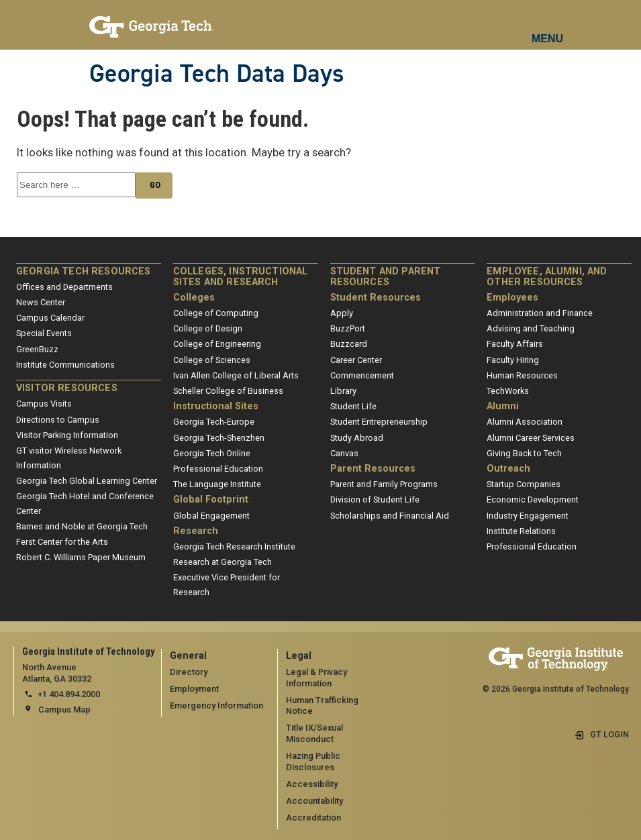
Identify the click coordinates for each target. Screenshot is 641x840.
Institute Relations (521, 531)
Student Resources (376, 298)
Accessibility (312, 784)
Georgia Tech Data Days (217, 73)
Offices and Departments (64, 287)
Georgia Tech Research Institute (234, 546)
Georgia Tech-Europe (214, 422)
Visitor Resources (67, 388)
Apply (342, 313)
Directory (189, 672)
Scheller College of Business (228, 391)
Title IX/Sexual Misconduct (314, 733)
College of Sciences (212, 360)
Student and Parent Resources (386, 277)
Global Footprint (211, 500)
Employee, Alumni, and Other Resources (547, 277)
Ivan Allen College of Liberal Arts (236, 375)
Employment (194, 689)
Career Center (356, 360)
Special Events (44, 333)
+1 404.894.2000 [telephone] (69, 694)
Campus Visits (44, 404)
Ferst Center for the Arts (62, 542)
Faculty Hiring (513, 360)
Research (196, 531)
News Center (41, 302)
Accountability (314, 801)
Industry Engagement (528, 516)
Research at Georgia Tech (223, 562)
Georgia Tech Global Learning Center (87, 481)
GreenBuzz (37, 349)
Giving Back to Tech (524, 453)
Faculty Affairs (515, 344)
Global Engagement (211, 516)
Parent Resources (373, 469)
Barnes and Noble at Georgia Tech (82, 526)
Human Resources (522, 375)
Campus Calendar (50, 318)
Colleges (194, 298)
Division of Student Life (375, 500)
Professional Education (218, 469)
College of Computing (216, 313)
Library (343, 391)
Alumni (503, 406)
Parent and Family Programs (384, 484)
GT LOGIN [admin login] (609, 734)
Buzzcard (349, 344)
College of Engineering (217, 344)
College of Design (208, 328)
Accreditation (313, 818)
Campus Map (64, 710)
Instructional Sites (216, 406)
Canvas (344, 453)
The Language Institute (217, 484)
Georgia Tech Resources (84, 271)
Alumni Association (525, 422)
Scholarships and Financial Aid (390, 516)
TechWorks (508, 391)
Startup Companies (524, 484)
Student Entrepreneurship (379, 422)
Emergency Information (216, 705)
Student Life (353, 406)
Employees (512, 298)
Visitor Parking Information (67, 435)
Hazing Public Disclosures (313, 762)
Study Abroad (357, 438)
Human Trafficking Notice (322, 706)
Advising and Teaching (531, 328)
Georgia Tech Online (212, 453)
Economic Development (533, 500)
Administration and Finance (540, 313)
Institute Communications (65, 365)
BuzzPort (348, 328)
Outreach (508, 469)
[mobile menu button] (548, 27)
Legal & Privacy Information (316, 678)
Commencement (362, 375)
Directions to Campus (58, 420)
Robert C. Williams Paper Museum (81, 557)
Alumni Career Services (531, 438)
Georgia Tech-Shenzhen (219, 438)
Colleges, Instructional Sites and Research (241, 277)
